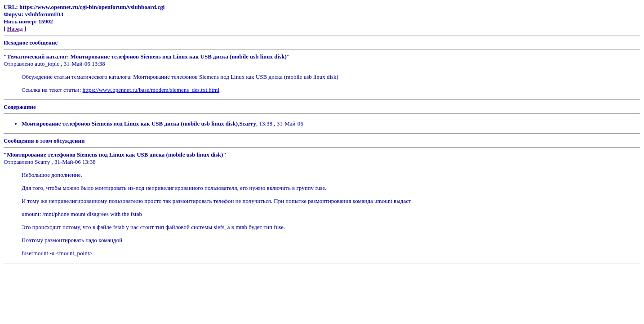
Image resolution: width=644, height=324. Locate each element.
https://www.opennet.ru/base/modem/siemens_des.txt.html (151, 90)
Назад (15, 29)
